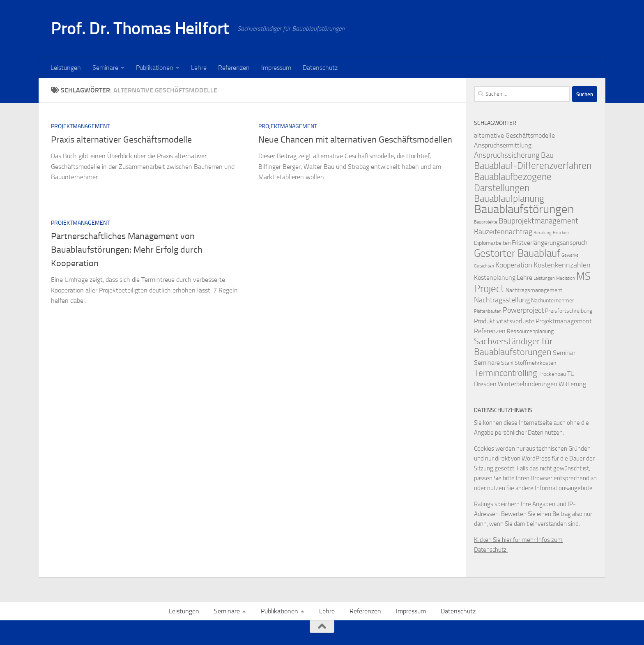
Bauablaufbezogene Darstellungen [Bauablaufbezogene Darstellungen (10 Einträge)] (513, 182)
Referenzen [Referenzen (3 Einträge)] (490, 331)
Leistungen (66, 68)
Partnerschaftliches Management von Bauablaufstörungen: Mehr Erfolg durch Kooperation (127, 250)
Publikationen (155, 68)
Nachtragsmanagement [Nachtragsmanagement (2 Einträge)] (534, 290)
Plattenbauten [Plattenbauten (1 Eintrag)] (488, 311)
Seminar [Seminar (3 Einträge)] (564, 353)
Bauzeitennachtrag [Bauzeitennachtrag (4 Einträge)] (503, 232)
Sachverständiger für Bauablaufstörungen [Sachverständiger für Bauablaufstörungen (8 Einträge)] (513, 347)
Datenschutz (320, 68)
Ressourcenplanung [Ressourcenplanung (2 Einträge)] (530, 331)
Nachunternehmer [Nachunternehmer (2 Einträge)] (553, 301)
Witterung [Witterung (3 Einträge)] (572, 384)
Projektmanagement (80, 126)
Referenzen (234, 68)
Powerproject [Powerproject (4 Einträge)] (523, 310)
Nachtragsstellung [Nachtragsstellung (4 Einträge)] (502, 300)
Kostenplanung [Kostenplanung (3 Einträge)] (495, 278)
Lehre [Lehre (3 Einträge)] (524, 278)
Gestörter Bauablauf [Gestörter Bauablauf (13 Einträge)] (517, 253)
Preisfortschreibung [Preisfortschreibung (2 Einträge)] (569, 311)
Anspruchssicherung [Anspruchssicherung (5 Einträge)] (507, 155)
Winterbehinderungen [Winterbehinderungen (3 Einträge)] (528, 384)
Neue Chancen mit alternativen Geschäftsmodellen (355, 140)
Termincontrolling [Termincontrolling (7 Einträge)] (506, 373)
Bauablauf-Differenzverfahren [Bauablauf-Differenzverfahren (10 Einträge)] (533, 166)
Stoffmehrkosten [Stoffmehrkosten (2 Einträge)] (535, 363)
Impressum (276, 68)
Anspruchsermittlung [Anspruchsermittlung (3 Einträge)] (503, 145)
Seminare (105, 68)
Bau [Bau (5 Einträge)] (547, 155)
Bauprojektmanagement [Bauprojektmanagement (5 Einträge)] (538, 221)
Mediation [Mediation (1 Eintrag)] (566, 278)
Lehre (199, 68)
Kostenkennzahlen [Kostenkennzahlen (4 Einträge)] (562, 265)
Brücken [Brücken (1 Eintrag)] (561, 233)
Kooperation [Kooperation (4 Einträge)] (514, 265)
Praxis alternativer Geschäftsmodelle (121, 140)
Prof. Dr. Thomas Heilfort (140, 28)
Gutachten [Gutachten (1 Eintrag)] (484, 266)
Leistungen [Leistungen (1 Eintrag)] (544, 278)
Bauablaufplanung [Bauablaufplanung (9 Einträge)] (509, 199)
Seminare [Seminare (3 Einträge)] (487, 363)
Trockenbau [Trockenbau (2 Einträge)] (552, 374)
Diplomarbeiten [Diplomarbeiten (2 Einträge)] (492, 243)
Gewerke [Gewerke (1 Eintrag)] (570, 255)
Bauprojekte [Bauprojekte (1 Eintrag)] (486, 222)
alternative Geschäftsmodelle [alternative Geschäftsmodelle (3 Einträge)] (514, 135)
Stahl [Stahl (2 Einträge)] (507, 363)
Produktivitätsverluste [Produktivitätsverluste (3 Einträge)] (504, 321)
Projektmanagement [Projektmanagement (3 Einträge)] (564, 321)
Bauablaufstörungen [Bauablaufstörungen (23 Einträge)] (524, 209)
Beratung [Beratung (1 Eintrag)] (543, 233)
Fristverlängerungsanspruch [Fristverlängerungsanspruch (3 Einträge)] (550, 243)
